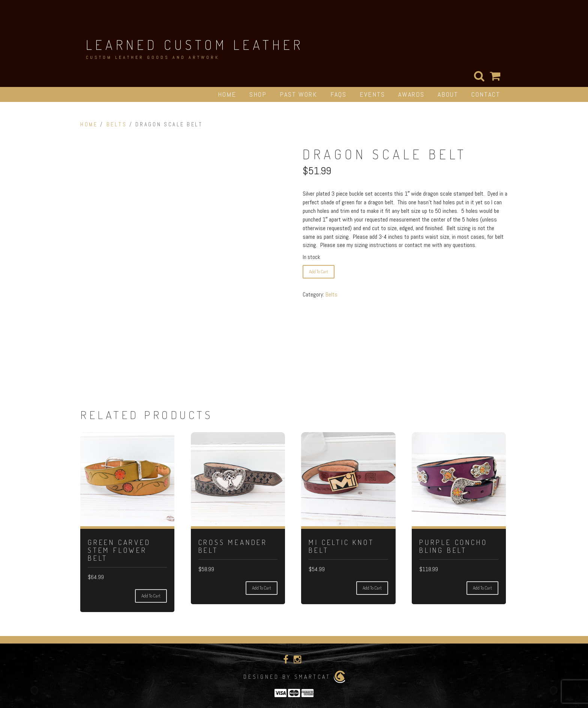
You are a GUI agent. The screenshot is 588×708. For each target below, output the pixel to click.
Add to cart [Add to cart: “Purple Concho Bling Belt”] (482, 588)
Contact (486, 94)
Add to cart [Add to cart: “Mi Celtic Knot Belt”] (372, 588)
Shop (258, 94)
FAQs (338, 94)
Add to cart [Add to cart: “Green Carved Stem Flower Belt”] (151, 596)
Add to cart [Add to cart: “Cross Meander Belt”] (262, 588)
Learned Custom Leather (195, 45)
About (448, 94)
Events (372, 94)
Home (227, 94)
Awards (411, 94)
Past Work (298, 94)
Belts (117, 124)
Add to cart (319, 272)
